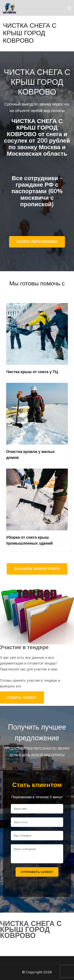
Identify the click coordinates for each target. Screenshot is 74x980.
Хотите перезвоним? (37, 242)
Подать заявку (22, 698)
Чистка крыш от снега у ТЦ (32, 372)
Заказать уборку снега (37, 569)
